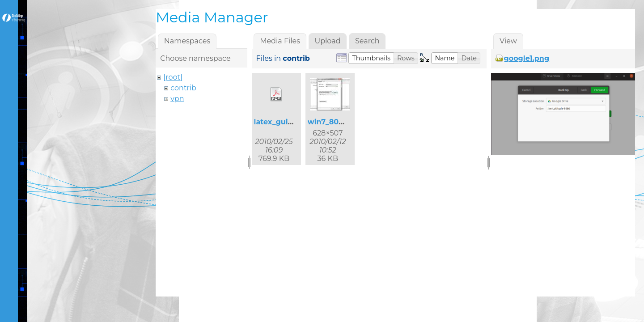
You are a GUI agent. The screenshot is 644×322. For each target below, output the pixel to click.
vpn (177, 99)
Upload (327, 41)
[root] (173, 77)
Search (367, 41)
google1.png (526, 58)
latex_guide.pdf (283, 122)
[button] (371, 58)
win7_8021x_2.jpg (340, 122)
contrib (183, 88)
